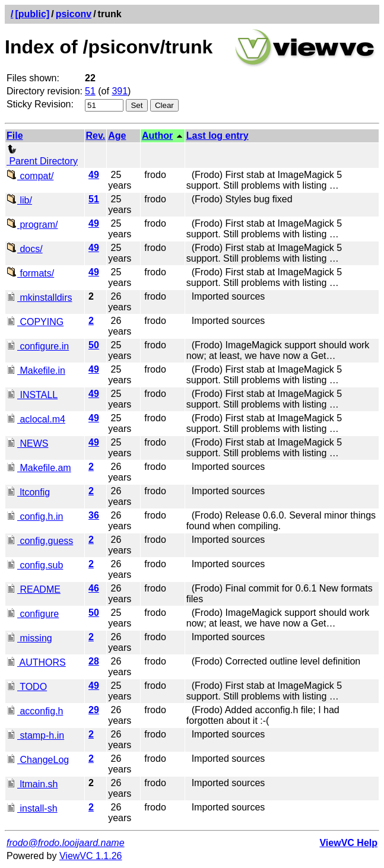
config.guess (40, 541)
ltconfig (28, 492)
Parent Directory (42, 156)
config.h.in (35, 516)
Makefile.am (39, 468)
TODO (27, 687)
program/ (32, 225)
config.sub (35, 565)
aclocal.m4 (36, 419)
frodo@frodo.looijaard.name (66, 843)
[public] (32, 14)
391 (120, 91)
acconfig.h (35, 711)
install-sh (32, 808)
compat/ (30, 176)
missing (29, 638)
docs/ (25, 249)
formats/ (30, 273)
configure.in (38, 346)
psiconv (74, 14)
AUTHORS (36, 662)
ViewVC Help (348, 843)
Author (157, 136)
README (34, 589)
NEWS (27, 443)
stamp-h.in (35, 735)
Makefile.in (36, 371)
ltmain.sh (32, 784)
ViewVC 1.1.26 (91, 856)
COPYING (35, 322)
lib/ (19, 200)
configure (33, 614)
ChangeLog (38, 760)
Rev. (96, 136)
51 (90, 91)
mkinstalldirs (39, 298)
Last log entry (218, 136)
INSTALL (32, 395)
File (15, 136)
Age (117, 136)
